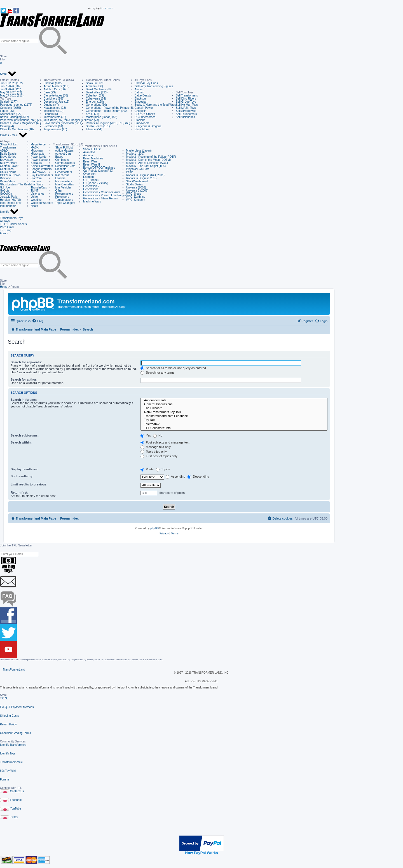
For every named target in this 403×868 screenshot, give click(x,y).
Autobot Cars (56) (55, 89)
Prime (130, 172)
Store (8, 74)
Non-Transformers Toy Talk (234, 412)
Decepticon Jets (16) (57, 102)
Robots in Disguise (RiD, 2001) (145, 175)
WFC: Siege (134, 194)
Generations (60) (96, 105)
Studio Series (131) (98, 126)
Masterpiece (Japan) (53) (102, 117)
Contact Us (17, 791)
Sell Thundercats (186, 114)
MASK (35, 148)
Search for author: (24, 379)
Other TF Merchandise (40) (17, 129)
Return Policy (8, 724)
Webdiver (37, 200)
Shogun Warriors (41, 169)
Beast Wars (90, 161)
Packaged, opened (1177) (16, 105)
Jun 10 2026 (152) (11, 83)
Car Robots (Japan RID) (98, 171)
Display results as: (24, 469)
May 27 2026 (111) (12, 95)
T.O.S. (4, 698)
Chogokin (140, 111)
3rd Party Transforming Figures (154, 86)
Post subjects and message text (165, 442)
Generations (91, 189)
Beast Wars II (92, 165)
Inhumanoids (8, 206)
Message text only (156, 447)
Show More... (143, 129)
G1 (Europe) (91, 180)
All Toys (5, 221)
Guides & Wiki (14, 135)
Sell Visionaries (185, 117)
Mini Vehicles (62, 187)
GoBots (5, 191)
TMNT (35, 191)
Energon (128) (95, 102)
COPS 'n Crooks (145, 114)
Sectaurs (36, 163)
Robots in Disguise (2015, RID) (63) (108, 123)
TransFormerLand (14, 670)
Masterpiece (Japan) (139, 151)
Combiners (61, 160)
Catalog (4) (7, 126)
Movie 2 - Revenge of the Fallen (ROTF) (151, 157)
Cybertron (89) (95, 95)
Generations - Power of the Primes (105, 195)
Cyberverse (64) (96, 99)
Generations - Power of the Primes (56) (110, 108)
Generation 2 (91, 186)
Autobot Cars (62, 154)
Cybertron (89, 174)
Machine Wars (92, 201)
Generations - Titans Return (100, 198)
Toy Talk (234, 420)
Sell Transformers (187, 95)
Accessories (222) (11, 114)
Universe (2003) (136, 187)
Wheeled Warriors (42, 203)
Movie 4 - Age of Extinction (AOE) (147, 163)
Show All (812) (53, 83)
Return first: (19, 492)
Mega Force (38, 144)
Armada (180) (94, 86)
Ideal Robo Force (11, 203)
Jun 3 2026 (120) (11, 89)
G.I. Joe (5, 187)
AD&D (4, 151)
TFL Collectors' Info (234, 428)
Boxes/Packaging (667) (14, 117)
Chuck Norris (8, 172)
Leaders (59, 178)
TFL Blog (6, 230)
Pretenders (61, 197)
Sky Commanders (42, 175)
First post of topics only (159, 456)
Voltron (35, 197)
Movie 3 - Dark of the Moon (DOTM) (148, 160)
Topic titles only (154, 452)
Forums (5, 779)
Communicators (64, 163)
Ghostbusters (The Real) (15, 184)
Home (4, 287)
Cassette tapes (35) (56, 95)
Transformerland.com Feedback (234, 416)
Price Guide (7, 227)
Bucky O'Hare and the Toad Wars (155, 105)
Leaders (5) (51, 114)
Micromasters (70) (55, 117)
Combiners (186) (54, 99)
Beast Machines (93, 158)
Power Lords (39, 157)
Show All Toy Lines (146, 83)
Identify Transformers (13, 745)
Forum (4, 233)
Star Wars (37, 184)
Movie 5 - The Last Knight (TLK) (146, 166)
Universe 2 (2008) (137, 191)
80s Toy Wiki (8, 771)
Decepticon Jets (64, 166)
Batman (139, 92)
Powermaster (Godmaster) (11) (63, 123)
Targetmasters (63, 200)
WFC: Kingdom (136, 200)
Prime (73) (92, 120)
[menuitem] (38, 321)
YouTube (16, 809)
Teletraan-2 (234, 424)
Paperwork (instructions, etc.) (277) (22, 120)
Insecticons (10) (54, 111)
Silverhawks (38, 172)
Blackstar (140, 99)
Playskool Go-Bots (138, 169)
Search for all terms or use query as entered (173, 368)
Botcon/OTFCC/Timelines (99, 168)
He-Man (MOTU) (10, 200)
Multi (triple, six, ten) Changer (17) (65, 120)
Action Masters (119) (57, 86)
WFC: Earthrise (136, 197)
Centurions (7, 169)
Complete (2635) (10, 108)
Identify (9, 212)
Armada (88, 155)
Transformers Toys (11, 218)
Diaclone (140, 120)
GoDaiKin (6, 194)
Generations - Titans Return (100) (107, 111)
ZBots (34, 206)
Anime (139, 89)
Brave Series (8, 157)
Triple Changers (64, 203)
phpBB (154, 528)
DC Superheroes (145, 117)
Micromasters (62, 181)
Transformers (8, 148)
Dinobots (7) (51, 105)
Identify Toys (8, 753)
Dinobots (60, 169)
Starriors (36, 181)
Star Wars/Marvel (137, 181)
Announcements (234, 400)
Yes (146, 435)
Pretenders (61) (53, 126)
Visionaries (38, 194)
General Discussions (234, 404)
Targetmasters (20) (55, 129)
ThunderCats (39, 187)
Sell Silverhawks (186, 111)
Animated (89, 152)
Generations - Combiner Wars (102, 192)
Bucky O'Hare (9, 163)
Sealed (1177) (9, 102)
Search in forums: (24, 400)
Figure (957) (8, 111)
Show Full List (95, 83)
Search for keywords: (26, 362)
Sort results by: (22, 476)
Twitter (14, 817)
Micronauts (38, 154)
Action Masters (63, 151)
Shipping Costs (9, 716)
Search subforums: (25, 435)
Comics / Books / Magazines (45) (21, 123)
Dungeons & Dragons (148, 126)
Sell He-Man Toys (187, 105)
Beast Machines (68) (99, 89)
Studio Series (134, 184)
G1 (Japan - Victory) (96, 183)
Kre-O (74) (92, 114)
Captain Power (144, 108)
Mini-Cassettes (63, 184)
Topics (163, 469)
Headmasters (62, 172)
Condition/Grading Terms (15, 733)
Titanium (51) (94, 129)
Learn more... (108, 8)
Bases (58, 157)
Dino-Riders (142, 123)
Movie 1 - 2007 (135, 154)
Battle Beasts (143, 95)
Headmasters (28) (55, 108)
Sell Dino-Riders (186, 99)
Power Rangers (40, 160)
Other (58, 191)
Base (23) (50, 92)
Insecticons (61, 175)
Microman (37, 151)
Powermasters (63, 194)
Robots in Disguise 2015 (141, 178)
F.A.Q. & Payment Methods (17, 707)
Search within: (21, 442)
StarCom (36, 178)
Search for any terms (157, 372)
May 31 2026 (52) (11, 92)
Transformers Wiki (11, 762)
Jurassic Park (8, 197)
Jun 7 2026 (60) (10, 86)
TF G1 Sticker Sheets (13, 224)
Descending (198, 477)
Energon (88, 177)
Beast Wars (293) (97, 92)
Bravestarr (141, 102)
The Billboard (234, 408)
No (158, 435)
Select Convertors (42, 166)
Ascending (175, 477)
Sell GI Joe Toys (186, 102)
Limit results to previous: (29, 484)
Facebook (16, 800)
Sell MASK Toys (186, 108)
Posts (147, 469)
